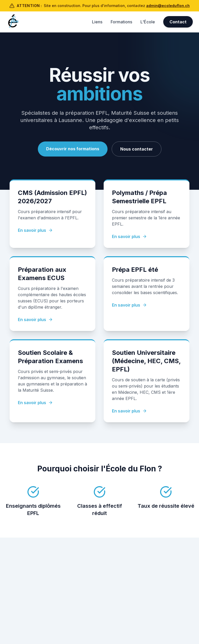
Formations (121, 22)
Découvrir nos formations (73, 149)
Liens (97, 22)
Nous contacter (137, 149)
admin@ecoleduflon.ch (168, 6)
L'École (148, 22)
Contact (178, 22)
